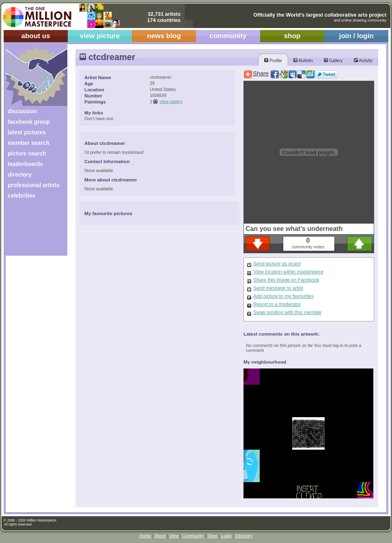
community (228, 36)
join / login (356, 36)
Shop (212, 536)
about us (36, 36)
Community (193, 536)
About (160, 536)
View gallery (171, 101)
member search (28, 143)
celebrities (22, 196)
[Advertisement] (31, 230)
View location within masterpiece (288, 272)
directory (20, 175)
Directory (244, 536)
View (174, 536)
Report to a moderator (277, 304)
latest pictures (27, 132)
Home (145, 536)
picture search (27, 153)
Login (226, 536)
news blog (164, 36)
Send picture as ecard (277, 264)
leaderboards (25, 164)
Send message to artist (278, 288)
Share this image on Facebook (286, 280)
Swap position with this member (288, 312)
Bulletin (303, 60)
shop (292, 36)
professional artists (34, 185)
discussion (22, 111)
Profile (273, 60)
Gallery (333, 60)
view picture (100, 36)
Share (261, 73)
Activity (363, 60)
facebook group (29, 122)
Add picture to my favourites (283, 296)
